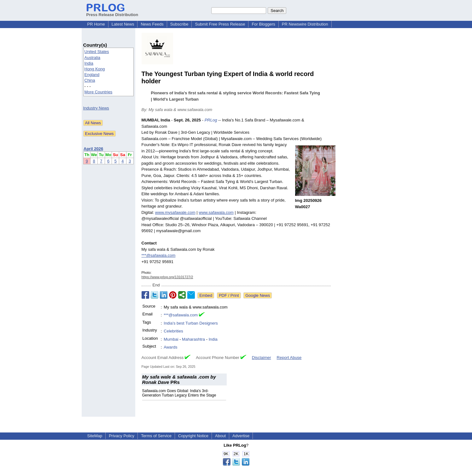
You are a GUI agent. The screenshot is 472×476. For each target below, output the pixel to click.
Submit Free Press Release (220, 24)
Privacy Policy (122, 436)
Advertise (241, 436)
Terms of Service (156, 436)
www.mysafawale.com (175, 212)
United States (97, 52)
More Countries (99, 92)
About (220, 436)
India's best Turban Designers (191, 323)
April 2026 (93, 149)
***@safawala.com (159, 255)
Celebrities (173, 331)
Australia (93, 58)
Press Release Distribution (112, 12)
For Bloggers (263, 24)
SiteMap (95, 436)
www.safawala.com (216, 212)
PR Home (96, 24)
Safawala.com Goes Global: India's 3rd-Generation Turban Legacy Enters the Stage (179, 393)
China (90, 80)
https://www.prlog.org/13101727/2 (167, 277)
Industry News (96, 108)
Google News (258, 295)
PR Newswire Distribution (305, 24)
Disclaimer (262, 358)
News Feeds (152, 24)
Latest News (123, 24)
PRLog (211, 120)
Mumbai (171, 339)
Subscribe (179, 24)
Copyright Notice (193, 436)
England (92, 75)
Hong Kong (95, 69)
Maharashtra (193, 339)
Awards (170, 347)
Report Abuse (289, 358)
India (89, 63)
